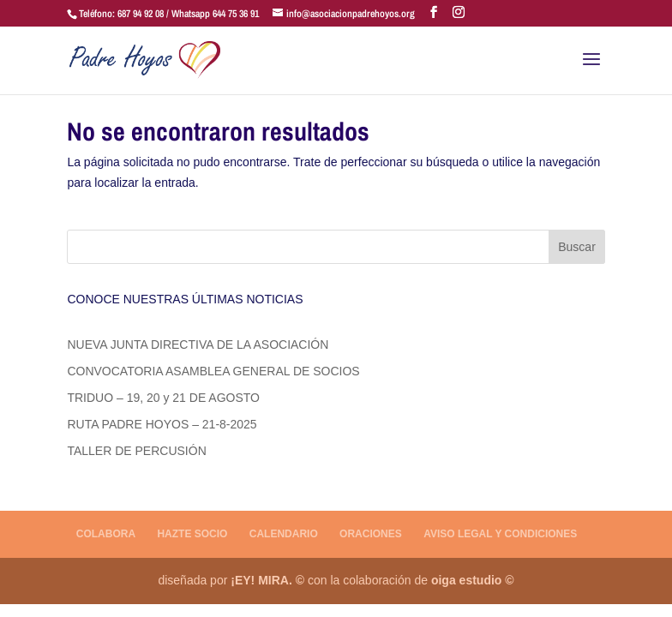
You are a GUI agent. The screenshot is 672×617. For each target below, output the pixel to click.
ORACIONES (371, 534)
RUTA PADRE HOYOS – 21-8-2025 (162, 424)
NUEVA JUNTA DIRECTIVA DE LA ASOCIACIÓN (198, 344)
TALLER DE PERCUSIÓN (136, 451)
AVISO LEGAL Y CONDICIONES (500, 534)
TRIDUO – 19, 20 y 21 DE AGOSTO (163, 398)
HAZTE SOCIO (192, 534)
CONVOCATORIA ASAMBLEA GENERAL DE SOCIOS (213, 371)
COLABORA (106, 534)
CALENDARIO (284, 534)
